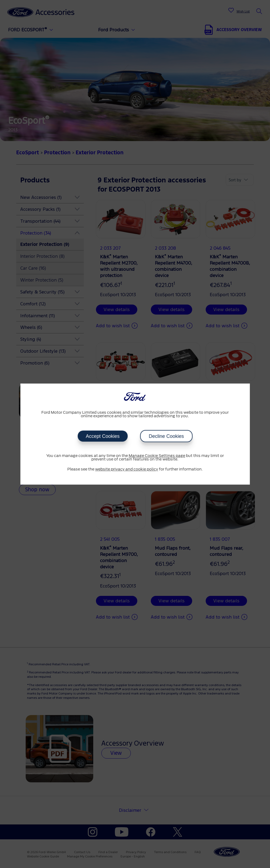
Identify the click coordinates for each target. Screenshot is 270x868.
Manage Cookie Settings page (157, 456)
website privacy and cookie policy (127, 469)
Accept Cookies (103, 436)
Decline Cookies (166, 436)
